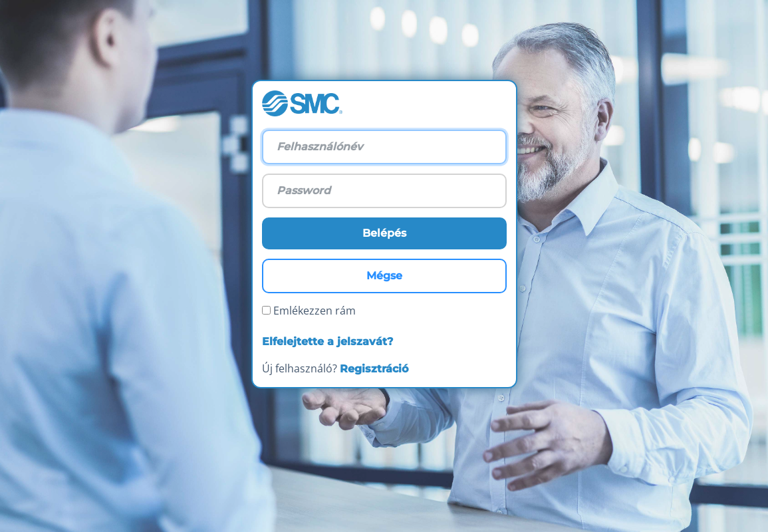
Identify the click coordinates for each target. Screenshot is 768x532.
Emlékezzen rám (309, 311)
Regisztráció (374, 369)
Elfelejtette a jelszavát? (327, 341)
